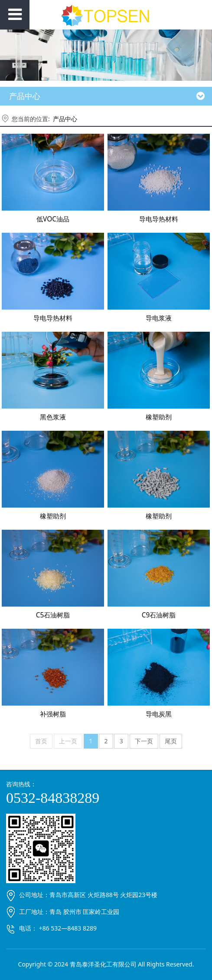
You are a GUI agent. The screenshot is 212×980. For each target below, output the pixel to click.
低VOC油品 (53, 219)
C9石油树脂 (159, 615)
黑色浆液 (53, 417)
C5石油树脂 (53, 615)
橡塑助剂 (159, 417)
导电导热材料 (159, 219)
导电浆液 (159, 318)
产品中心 (65, 119)
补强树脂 (53, 714)
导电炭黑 (159, 714)
